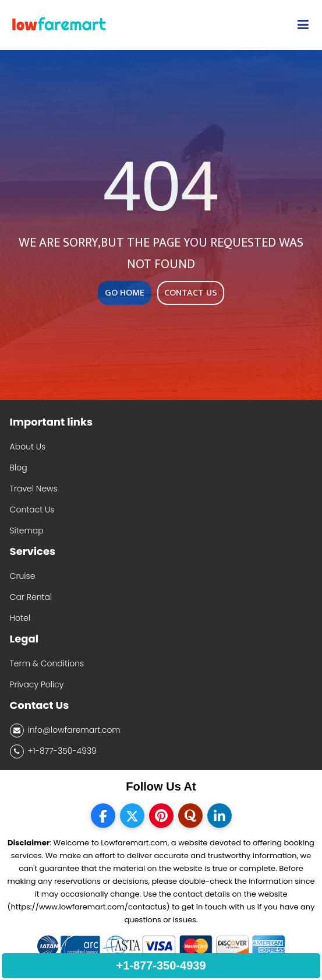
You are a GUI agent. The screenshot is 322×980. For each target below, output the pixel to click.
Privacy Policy (37, 684)
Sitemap (27, 531)
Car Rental (31, 597)
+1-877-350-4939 (53, 751)
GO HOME (125, 293)
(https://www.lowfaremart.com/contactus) (88, 907)
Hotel (20, 618)
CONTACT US (191, 293)
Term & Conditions (47, 663)
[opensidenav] (303, 25)
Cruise (23, 576)
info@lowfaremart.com (65, 730)
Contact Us (32, 510)
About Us (28, 447)
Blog (19, 468)
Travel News (34, 489)
